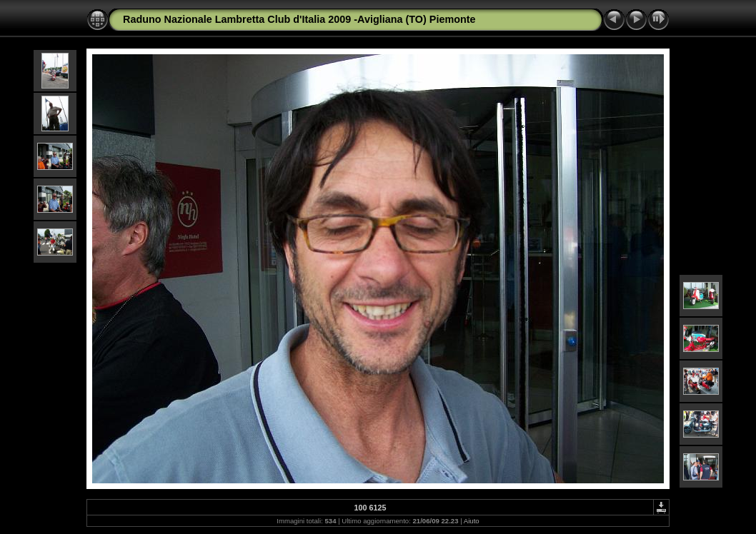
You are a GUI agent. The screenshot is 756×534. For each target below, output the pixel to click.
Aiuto (472, 521)
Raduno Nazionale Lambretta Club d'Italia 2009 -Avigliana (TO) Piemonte (299, 19)
